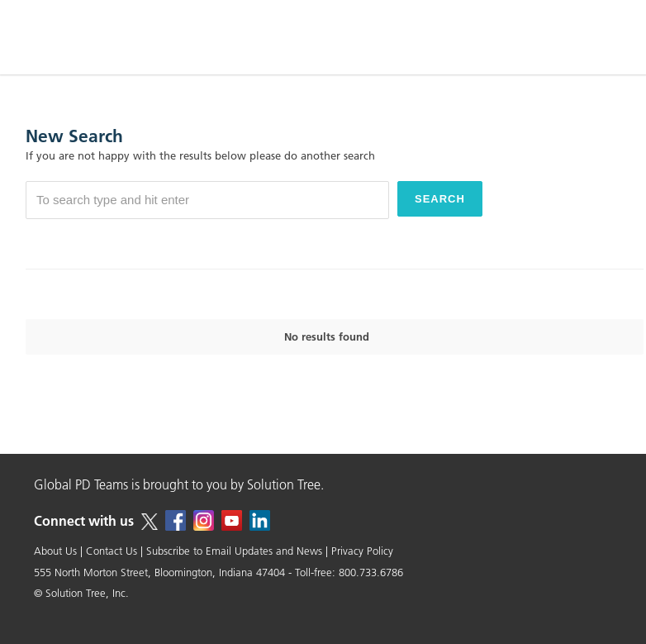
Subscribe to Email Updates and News (234, 551)
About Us (55, 551)
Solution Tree (284, 484)
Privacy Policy (362, 551)
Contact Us (112, 551)
